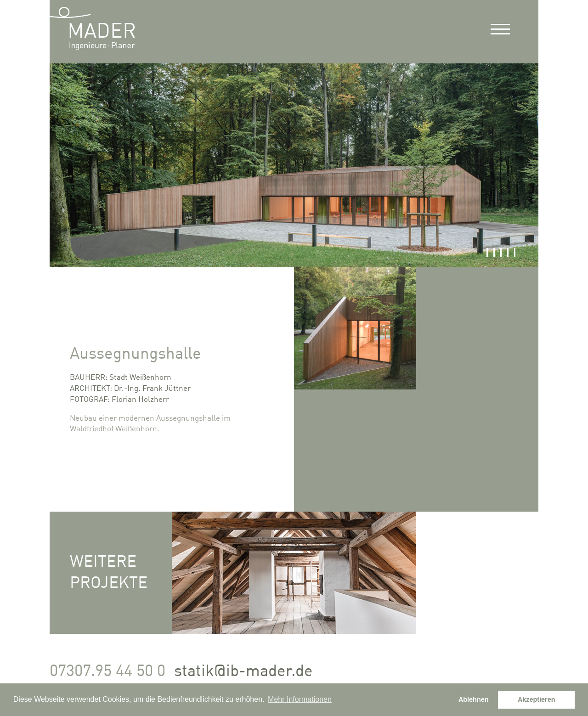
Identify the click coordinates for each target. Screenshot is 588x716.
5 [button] (515, 253)
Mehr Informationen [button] (300, 699)
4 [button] (508, 253)
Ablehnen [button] (474, 699)
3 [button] (501, 253)
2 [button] (494, 253)
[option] (294, 165)
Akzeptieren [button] (537, 699)
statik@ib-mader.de (243, 672)
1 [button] (487, 253)
